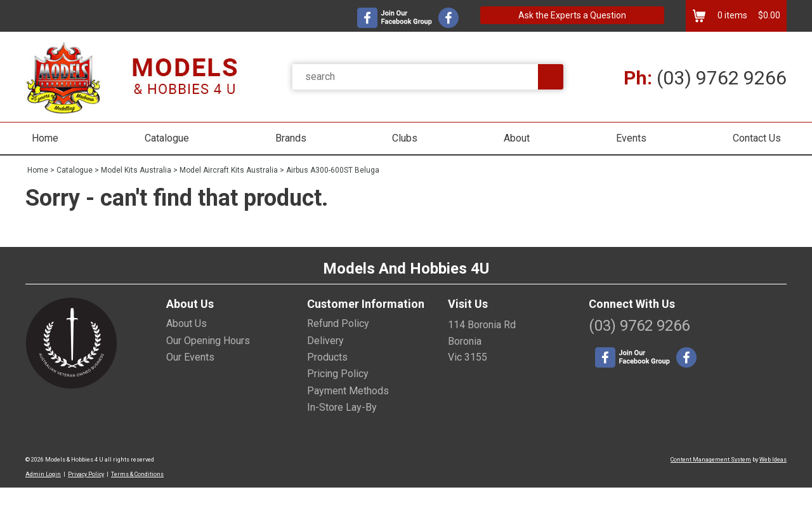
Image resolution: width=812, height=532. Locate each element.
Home (45, 138)
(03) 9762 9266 (705, 78)
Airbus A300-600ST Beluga (333, 170)
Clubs (405, 138)
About (517, 138)
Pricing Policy (338, 374)
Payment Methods (348, 391)
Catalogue (167, 138)
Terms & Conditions (137, 474)
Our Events (190, 357)
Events (631, 138)
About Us (187, 323)
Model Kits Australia (136, 170)
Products (327, 357)
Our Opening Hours (208, 341)
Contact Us (757, 138)
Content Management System (711, 460)
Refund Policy (338, 323)
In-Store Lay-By (342, 407)
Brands (291, 138)
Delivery (325, 341)
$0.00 (768, 15)
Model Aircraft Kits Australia (229, 170)
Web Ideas (773, 460)
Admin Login (43, 474)
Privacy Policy (86, 474)
